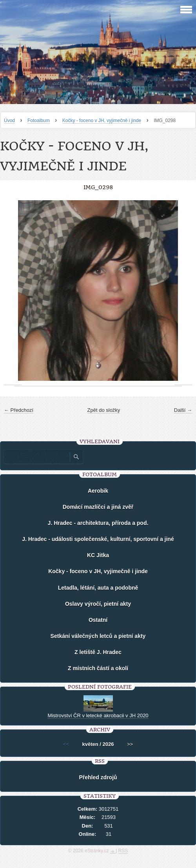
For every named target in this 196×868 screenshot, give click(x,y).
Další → (183, 410)
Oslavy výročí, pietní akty (98, 604)
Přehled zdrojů (98, 777)
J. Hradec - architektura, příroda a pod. (98, 523)
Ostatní (98, 620)
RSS (123, 851)
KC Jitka (98, 555)
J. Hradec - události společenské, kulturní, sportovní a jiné (98, 539)
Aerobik (98, 491)
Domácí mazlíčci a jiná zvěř (98, 507)
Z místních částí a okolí (98, 668)
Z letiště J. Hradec (98, 652)
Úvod (9, 121)
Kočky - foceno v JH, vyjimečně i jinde (102, 121)
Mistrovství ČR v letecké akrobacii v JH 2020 (98, 715)
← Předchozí (19, 410)
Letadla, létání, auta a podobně (98, 588)
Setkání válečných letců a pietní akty (98, 636)
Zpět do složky (104, 410)
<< (66, 744)
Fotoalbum (39, 121)
